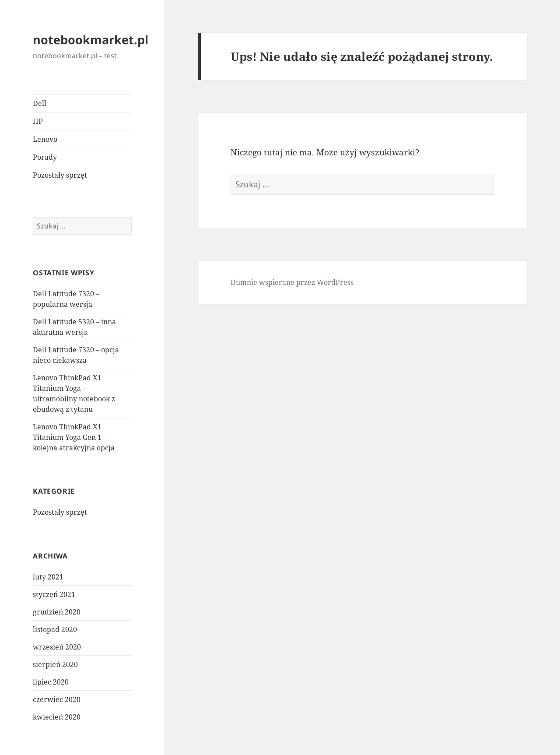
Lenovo (45, 139)
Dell (40, 103)
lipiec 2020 (51, 682)
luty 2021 (48, 577)
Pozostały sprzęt (60, 175)
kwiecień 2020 (57, 717)
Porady (45, 157)
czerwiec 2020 (57, 699)
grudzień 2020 (57, 612)
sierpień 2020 (55, 664)
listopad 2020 (55, 629)
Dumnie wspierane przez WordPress (292, 282)
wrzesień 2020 (57, 647)
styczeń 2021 (54, 594)
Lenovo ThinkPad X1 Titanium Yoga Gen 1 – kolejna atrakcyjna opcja (74, 437)
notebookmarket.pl (91, 40)
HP (38, 121)
